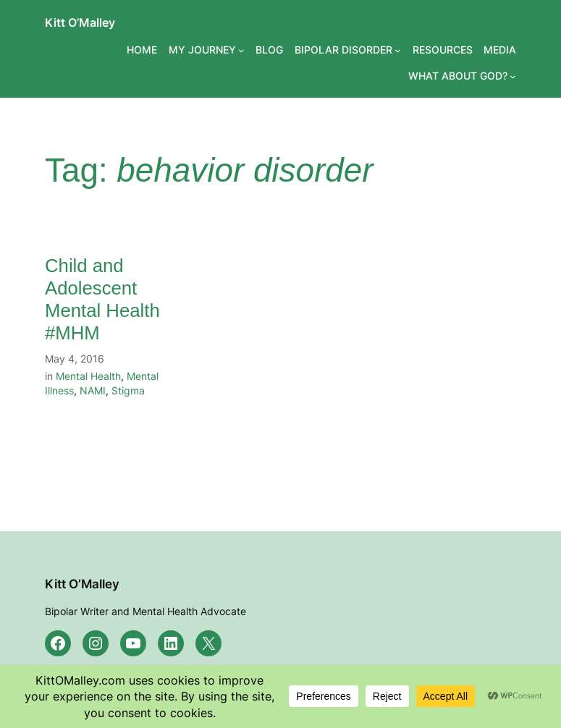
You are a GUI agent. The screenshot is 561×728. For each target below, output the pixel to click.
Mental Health (88, 376)
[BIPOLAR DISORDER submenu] (398, 50)
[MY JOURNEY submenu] (241, 50)
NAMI (93, 390)
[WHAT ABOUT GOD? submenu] (513, 76)
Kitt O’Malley (80, 22)
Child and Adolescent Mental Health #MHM (102, 299)
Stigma (128, 390)
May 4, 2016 (75, 359)
